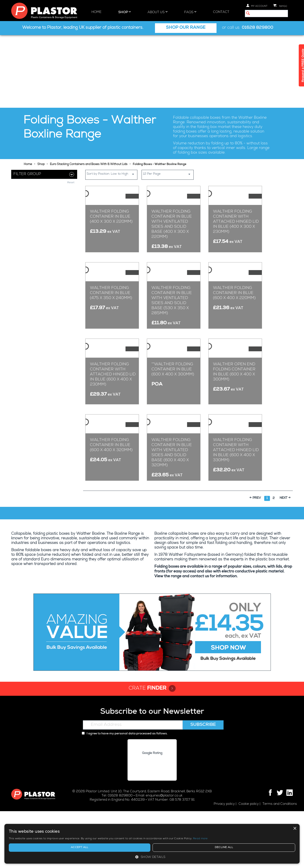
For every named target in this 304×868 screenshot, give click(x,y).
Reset (71, 215)
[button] (267, 857)
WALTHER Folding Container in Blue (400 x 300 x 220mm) (111, 178)
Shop (125, 12)
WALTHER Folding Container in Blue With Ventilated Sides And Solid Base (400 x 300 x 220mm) (172, 185)
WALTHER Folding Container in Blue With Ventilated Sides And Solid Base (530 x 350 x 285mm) (172, 295)
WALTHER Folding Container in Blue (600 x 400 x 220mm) (234, 288)
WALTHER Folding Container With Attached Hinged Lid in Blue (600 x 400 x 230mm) (113, 402)
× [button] (295, 816)
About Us (157, 12)
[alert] (267, 837)
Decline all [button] (281, 848)
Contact (221, 12)
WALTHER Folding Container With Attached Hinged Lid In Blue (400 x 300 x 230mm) (236, 183)
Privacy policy (224, 861)
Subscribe (203, 782)
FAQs (190, 12)
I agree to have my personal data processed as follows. (125, 791)
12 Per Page (168, 101)
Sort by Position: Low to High (112, 101)
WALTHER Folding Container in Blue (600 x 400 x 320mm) (111, 502)
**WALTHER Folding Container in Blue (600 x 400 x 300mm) (173, 397)
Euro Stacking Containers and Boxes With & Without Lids (89, 92)
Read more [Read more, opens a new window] (269, 839)
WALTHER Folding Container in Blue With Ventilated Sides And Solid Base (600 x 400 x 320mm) (172, 510)
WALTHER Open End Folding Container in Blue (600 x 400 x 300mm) (234, 400)
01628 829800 (258, 28)
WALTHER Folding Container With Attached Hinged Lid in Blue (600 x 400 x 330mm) (236, 507)
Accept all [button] (251, 848)
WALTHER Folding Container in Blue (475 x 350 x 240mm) (111, 288)
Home (96, 12)
